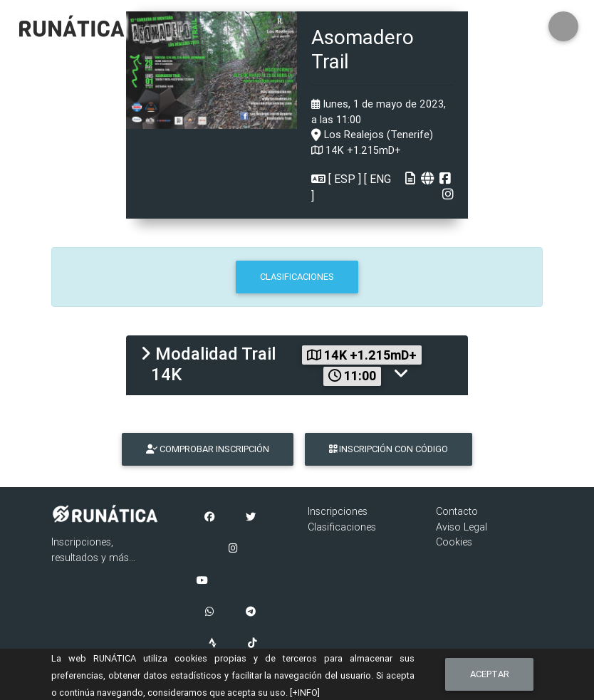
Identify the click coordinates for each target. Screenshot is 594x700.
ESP (345, 179)
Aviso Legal (462, 527)
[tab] (297, 365)
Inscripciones (338, 511)
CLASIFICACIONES (297, 277)
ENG (379, 179)
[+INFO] (305, 693)
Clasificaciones (342, 527)
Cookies (454, 542)
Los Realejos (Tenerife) (372, 135)
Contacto (457, 511)
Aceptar (490, 674)
